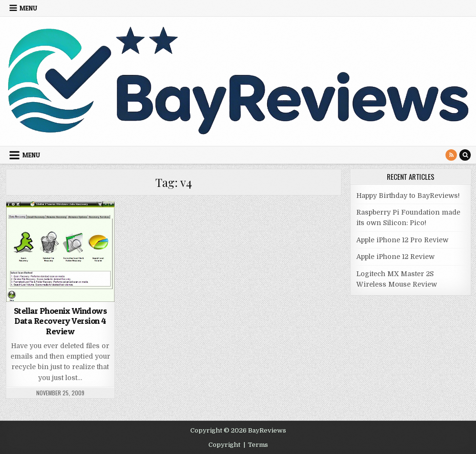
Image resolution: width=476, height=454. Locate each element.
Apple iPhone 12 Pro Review (402, 240)
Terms (258, 445)
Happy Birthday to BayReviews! (408, 196)
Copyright (224, 445)
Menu (28, 8)
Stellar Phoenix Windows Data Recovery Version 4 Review (61, 321)
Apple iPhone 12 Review (395, 257)
